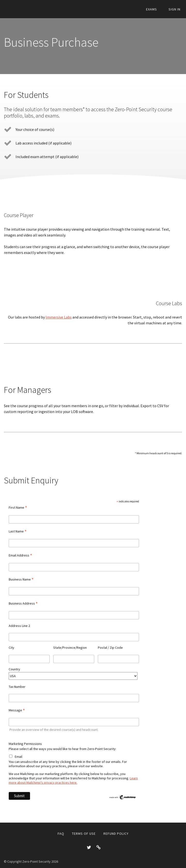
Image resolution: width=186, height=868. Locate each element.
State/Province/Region (70, 648)
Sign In (176, 9)
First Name (18, 507)
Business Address (23, 603)
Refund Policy (116, 834)
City (12, 648)
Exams (156, 9)
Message (17, 710)
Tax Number (17, 687)
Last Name (18, 531)
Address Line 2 (19, 626)
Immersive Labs (59, 317)
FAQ (61, 834)
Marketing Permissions (25, 744)
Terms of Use (84, 834)
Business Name (21, 579)
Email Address (20, 555)
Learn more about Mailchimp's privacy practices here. (73, 780)
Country (14, 669)
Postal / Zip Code (110, 648)
